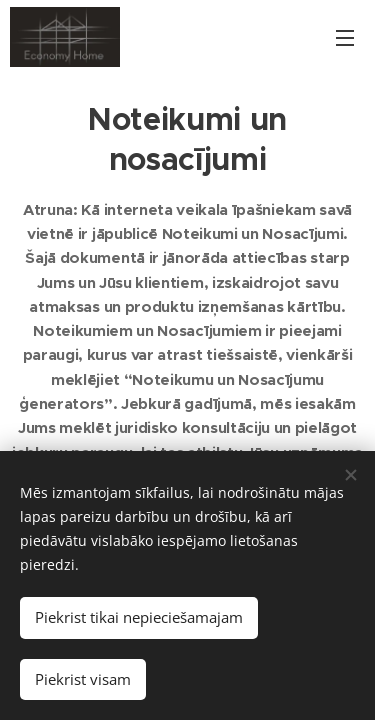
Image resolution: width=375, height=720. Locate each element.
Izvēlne (345, 38)
